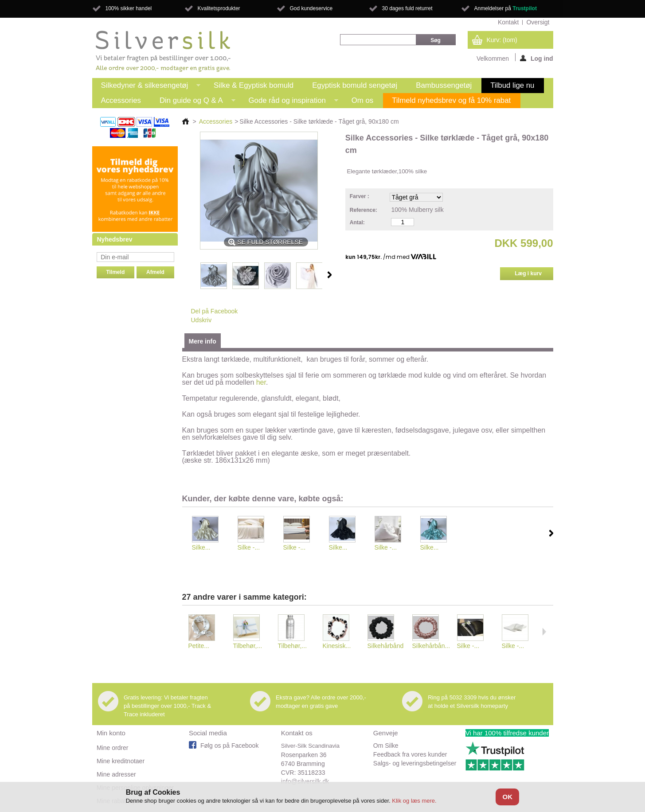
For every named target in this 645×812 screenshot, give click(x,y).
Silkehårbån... (431, 646)
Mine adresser (116, 774)
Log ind (537, 58)
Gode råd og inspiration (289, 102)
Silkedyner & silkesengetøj (147, 87)
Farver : (360, 196)
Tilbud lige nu (512, 85)
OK (508, 797)
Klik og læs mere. (414, 801)
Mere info (203, 341)
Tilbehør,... (248, 646)
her (261, 382)
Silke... (201, 547)
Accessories (121, 100)
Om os (362, 100)
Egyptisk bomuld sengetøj (355, 85)
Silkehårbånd (386, 646)
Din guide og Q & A (193, 102)
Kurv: (502, 40)
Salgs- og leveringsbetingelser (415, 763)
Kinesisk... (337, 646)
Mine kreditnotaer (121, 761)
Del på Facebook (215, 311)
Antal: (357, 223)
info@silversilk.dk (305, 781)
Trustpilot (525, 8)
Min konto (111, 733)
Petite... (199, 646)
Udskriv (201, 320)
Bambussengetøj (444, 85)
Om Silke (386, 746)
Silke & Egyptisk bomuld (254, 85)
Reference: (364, 210)
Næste (330, 275)
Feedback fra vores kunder (410, 754)
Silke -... (249, 547)
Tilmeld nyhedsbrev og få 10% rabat (451, 100)
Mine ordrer (113, 748)
